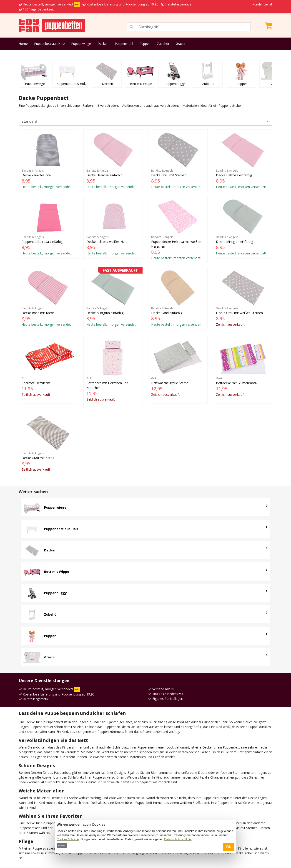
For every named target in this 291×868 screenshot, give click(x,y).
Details (61, 846)
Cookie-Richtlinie (68, 839)
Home (23, 44)
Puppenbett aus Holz (49, 44)
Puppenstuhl (124, 44)
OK (229, 847)
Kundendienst (262, 4)
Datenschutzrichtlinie (178, 839)
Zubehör (163, 44)
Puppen (145, 44)
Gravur (181, 44)
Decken (103, 44)
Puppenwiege (81, 44)
